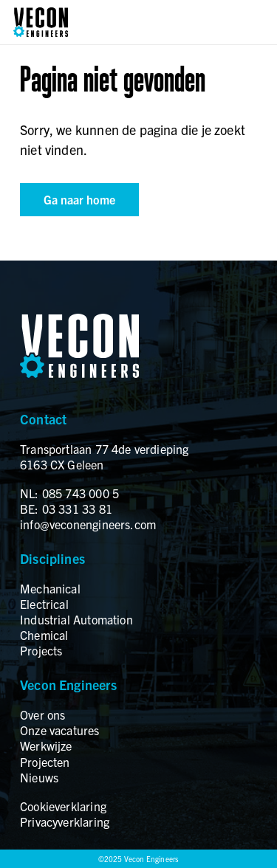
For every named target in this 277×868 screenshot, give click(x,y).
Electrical (44, 604)
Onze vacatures (60, 730)
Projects (41, 650)
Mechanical (50, 588)
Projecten (45, 762)
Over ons (42, 714)
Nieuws (39, 777)
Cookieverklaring (63, 806)
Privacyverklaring (65, 821)
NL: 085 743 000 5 (69, 493)
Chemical (44, 635)
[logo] (41, 22)
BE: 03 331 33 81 (66, 509)
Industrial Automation (76, 619)
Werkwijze (46, 745)
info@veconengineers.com (88, 524)
